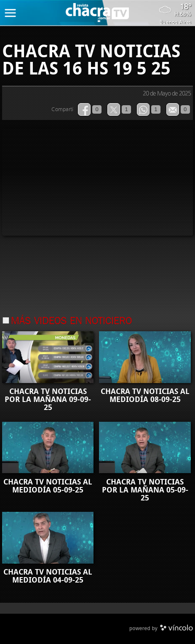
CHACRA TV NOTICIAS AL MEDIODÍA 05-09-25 (48, 486)
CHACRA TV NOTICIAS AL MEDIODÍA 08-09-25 (145, 395)
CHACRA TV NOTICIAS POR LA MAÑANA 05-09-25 (145, 490)
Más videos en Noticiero (71, 322)
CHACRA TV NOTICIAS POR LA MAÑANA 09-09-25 (48, 399)
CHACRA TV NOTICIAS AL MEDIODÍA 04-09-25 (48, 576)
